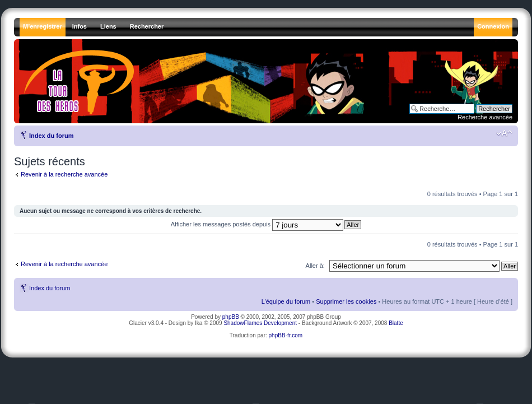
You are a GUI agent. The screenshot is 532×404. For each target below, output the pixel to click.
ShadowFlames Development (260, 323)
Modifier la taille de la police (504, 133)
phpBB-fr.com (286, 335)
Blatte (396, 323)
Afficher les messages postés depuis (257, 224)
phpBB (231, 317)
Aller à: (315, 266)
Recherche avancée (485, 117)
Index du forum (51, 136)
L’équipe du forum (286, 301)
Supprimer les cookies (346, 301)
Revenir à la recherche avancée (64, 174)
